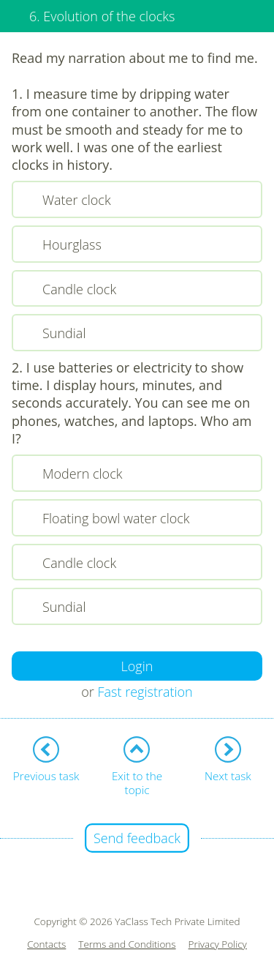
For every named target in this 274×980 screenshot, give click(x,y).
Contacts (46, 945)
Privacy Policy (218, 945)
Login (137, 666)
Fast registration (145, 692)
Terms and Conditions (127, 945)
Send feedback (137, 838)
